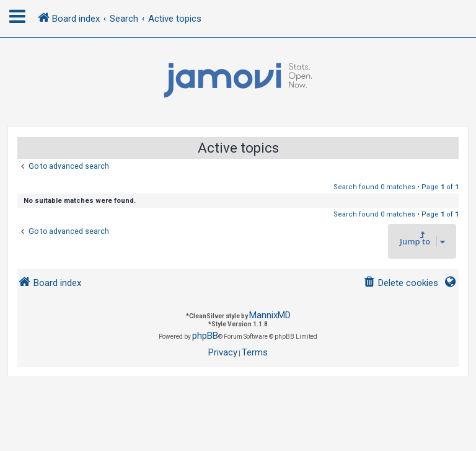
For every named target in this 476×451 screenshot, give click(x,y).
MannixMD (270, 315)
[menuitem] (401, 283)
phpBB (205, 336)
